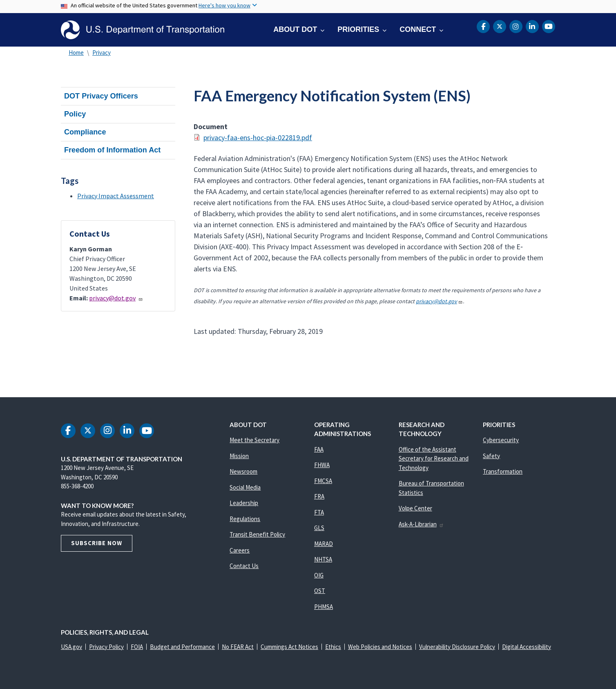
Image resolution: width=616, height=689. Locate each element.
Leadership (244, 503)
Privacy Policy (106, 647)
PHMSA (324, 607)
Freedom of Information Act (112, 150)
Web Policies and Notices (380, 647)
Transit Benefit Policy (257, 534)
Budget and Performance (182, 647)
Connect (418, 29)
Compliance (85, 132)
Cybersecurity (501, 440)
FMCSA (323, 481)
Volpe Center (415, 508)
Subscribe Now (97, 543)
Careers (240, 550)
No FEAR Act (238, 647)
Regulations (245, 519)
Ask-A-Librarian (421, 524)
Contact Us (244, 566)
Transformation (503, 471)
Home (76, 53)
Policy (75, 114)
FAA (319, 449)
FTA (319, 512)
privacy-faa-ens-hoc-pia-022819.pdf (258, 138)
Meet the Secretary (254, 440)
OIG (319, 575)
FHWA (322, 465)
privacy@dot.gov (116, 298)
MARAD (324, 544)
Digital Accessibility (527, 647)
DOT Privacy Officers (101, 96)
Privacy (102, 53)
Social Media (245, 487)
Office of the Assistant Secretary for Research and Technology (434, 459)
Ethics (333, 647)
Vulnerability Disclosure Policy (457, 647)
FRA (319, 496)
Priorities (358, 29)
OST (320, 591)
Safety (491, 456)
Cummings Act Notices (289, 647)
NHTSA (323, 559)
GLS (319, 528)
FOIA (137, 647)
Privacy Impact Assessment (116, 196)
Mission (239, 456)
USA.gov (71, 647)
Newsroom (243, 471)
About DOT (295, 29)
